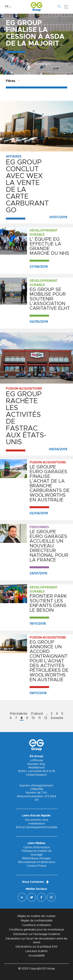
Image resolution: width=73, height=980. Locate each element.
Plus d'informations (28, 64)
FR (7, 7)
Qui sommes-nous (37, 820)
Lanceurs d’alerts (36, 951)
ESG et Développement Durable (37, 827)
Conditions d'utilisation (36, 925)
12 (46, 718)
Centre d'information (37, 848)
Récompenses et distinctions (37, 862)
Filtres (11, 81)
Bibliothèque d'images (36, 858)
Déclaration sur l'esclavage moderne (37, 934)
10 (33, 718)
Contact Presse (36, 866)
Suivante (57, 718)
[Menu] (66, 7)
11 (40, 718)
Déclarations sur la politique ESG (36, 947)
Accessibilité (36, 956)
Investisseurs (37, 824)
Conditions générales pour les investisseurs (37, 930)
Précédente (19, 714)
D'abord (37, 714)
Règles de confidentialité (37, 921)
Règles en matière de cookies (36, 916)
